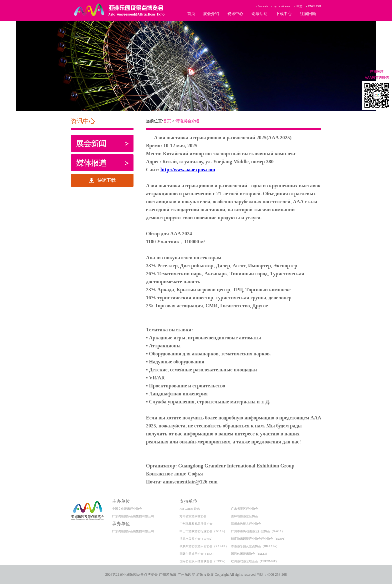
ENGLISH (315, 6)
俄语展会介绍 (187, 121)
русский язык (282, 6)
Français (263, 6)
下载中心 (284, 14)
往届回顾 (308, 14)
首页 (191, 14)
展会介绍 (211, 14)
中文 (299, 6)
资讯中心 (235, 14)
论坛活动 (259, 14)
